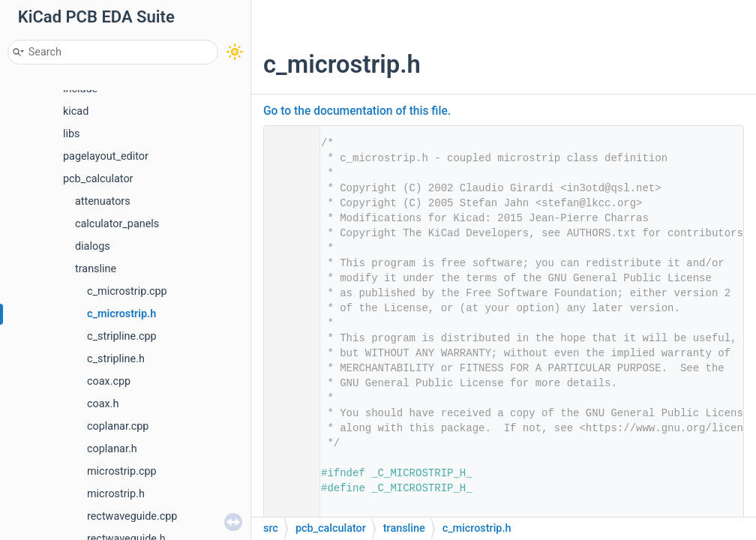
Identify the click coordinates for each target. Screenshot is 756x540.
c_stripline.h (116, 359)
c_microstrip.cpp (127, 291)
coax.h (103, 404)
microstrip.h (116, 494)
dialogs (93, 246)
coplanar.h (112, 449)
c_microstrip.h (121, 314)
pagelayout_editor (106, 156)
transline (96, 269)
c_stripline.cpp (122, 336)
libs (72, 134)
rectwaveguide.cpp (132, 516)
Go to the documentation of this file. (357, 111)
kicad (76, 111)
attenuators (103, 201)
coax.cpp (109, 381)
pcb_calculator (98, 179)
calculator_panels (117, 224)
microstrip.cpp (122, 471)
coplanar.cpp (118, 426)
